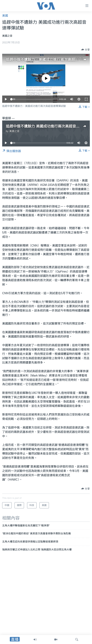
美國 (5, 16)
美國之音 (14, 131)
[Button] (85, 50)
